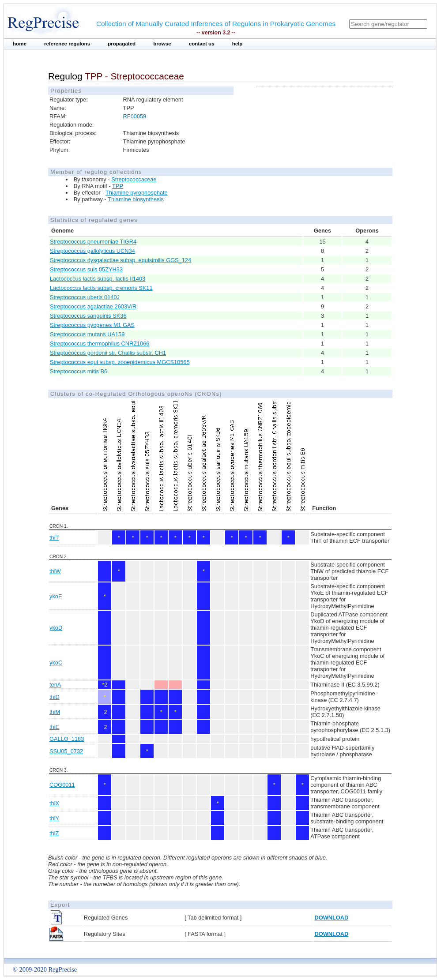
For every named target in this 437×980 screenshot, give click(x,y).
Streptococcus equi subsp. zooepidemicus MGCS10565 (120, 362)
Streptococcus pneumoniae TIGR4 (93, 242)
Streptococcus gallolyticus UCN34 (92, 251)
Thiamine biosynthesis (136, 199)
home (20, 44)
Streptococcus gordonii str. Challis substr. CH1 (108, 353)
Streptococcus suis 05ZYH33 (86, 269)
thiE (54, 727)
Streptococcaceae (134, 179)
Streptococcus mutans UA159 (87, 334)
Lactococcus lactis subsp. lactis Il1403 (98, 279)
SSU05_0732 (66, 751)
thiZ (54, 833)
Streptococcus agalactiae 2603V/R (93, 306)
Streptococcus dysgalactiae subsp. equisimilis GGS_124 (121, 260)
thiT (54, 538)
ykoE (56, 596)
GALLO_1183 (67, 739)
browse (162, 44)
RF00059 (135, 116)
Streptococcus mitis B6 (79, 371)
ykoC (56, 663)
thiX (54, 803)
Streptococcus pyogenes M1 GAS (92, 325)
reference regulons (67, 44)
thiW (55, 571)
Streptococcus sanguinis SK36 (88, 316)
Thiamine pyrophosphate (137, 193)
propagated (122, 44)
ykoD (56, 628)
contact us (202, 44)
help (237, 44)
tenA (55, 685)
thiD (55, 697)
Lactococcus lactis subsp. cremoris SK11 (101, 288)
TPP (118, 186)
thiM (55, 712)
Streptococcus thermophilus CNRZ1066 (100, 344)
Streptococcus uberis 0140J (85, 297)
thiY (54, 818)
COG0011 (62, 785)
